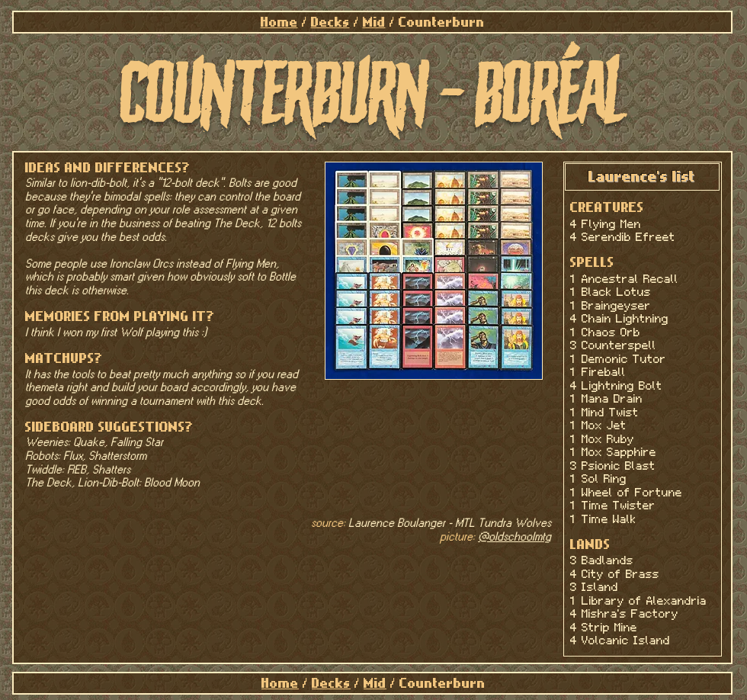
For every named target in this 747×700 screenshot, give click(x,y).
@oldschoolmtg (515, 536)
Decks (330, 23)
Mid (374, 23)
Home (279, 23)
